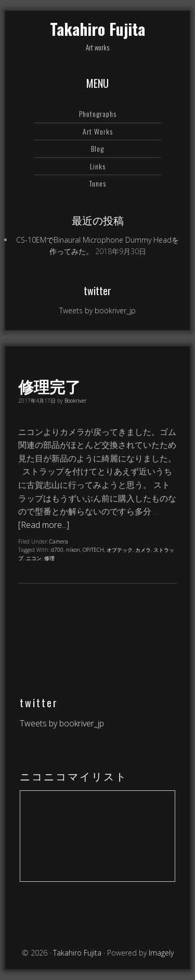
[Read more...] (44, 525)
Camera (59, 541)
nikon (73, 550)
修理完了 (49, 386)
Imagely (161, 953)
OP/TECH (93, 550)
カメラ (143, 550)
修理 (49, 558)
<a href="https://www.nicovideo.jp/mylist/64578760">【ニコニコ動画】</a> (97, 836)
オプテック (120, 550)
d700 (57, 550)
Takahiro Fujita (97, 29)
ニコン (34, 558)
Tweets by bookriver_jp (97, 310)
